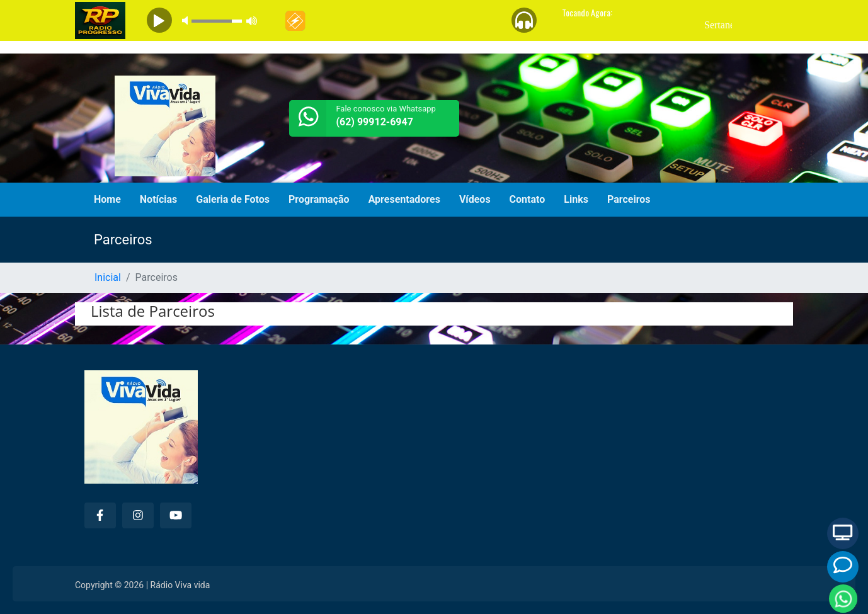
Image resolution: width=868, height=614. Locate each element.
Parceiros (629, 199)
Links (576, 199)
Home (107, 199)
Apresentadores (404, 199)
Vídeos (475, 199)
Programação (319, 199)
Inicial (108, 277)
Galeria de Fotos (233, 199)
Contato (528, 199)
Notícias (158, 199)
